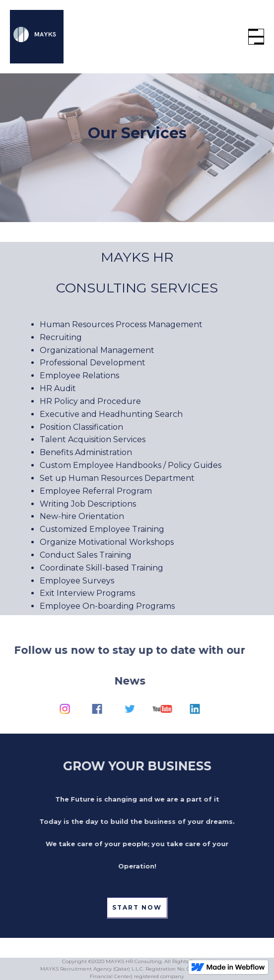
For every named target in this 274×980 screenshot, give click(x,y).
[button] (256, 37)
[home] (37, 37)
